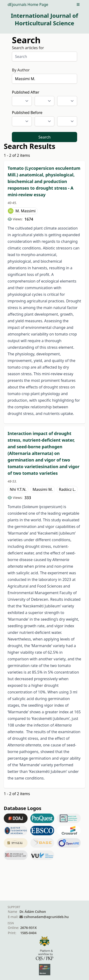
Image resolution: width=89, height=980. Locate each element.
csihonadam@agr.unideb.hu (46, 917)
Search (44, 137)
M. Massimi (26, 211)
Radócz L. (67, 489)
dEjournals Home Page (28, 4)
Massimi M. (43, 489)
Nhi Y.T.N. (18, 489)
